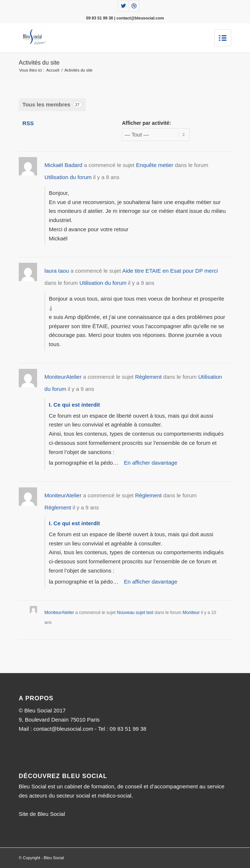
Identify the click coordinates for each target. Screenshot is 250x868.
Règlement (148, 377)
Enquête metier (155, 165)
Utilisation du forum (68, 177)
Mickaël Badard (63, 165)
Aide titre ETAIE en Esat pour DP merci (170, 271)
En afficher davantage (151, 463)
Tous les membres (52, 105)
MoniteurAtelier (63, 377)
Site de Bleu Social (42, 814)
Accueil (53, 70)
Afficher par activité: (146, 123)
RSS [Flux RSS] (28, 123)
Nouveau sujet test (135, 613)
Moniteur (191, 613)
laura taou (57, 271)
